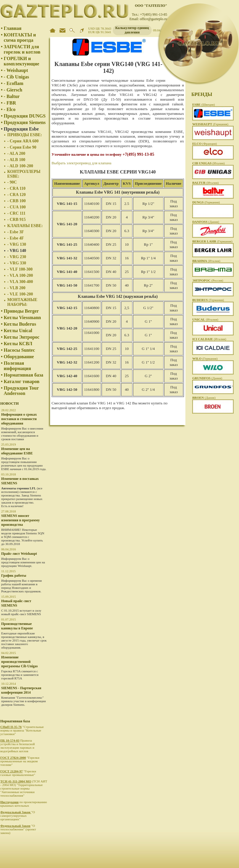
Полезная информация (17, 366)
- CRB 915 (17, 220)
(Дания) (206, 222)
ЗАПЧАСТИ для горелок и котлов (22, 49)
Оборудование (19, 357)
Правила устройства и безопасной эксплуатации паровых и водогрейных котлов (17, 746)
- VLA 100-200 (20, 275)
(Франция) (204, 144)
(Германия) (210, 124)
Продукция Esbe (21, 129)
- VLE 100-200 (20, 294)
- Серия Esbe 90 (22, 147)
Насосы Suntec (19, 350)
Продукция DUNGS (25, 116)
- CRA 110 (16, 188)
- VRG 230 (17, 257)
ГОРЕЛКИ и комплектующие (22, 61)
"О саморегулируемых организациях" (18, 816)
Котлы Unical (18, 331)
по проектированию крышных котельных (24, 804)
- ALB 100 (16, 160)
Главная (13, 28)
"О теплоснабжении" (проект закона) (18, 829)
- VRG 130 (17, 244)
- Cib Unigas (16, 77)
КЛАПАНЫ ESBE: (25, 226)
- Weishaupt (16, 70)
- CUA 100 (17, 207)
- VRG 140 (17, 251)
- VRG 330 (17, 263)
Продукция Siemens (25, 122)
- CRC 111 (16, 213)
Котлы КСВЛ (18, 344)
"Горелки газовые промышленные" (18, 773)
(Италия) (208, 163)
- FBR (10, 103)
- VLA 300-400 (20, 282)
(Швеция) (203, 105)
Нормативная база (24, 375)
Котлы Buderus (20, 324)
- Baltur (12, 96)
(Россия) (208, 280)
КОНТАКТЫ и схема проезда (20, 37)
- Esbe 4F (16, 238)
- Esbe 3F (16, 232)
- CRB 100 (17, 201)
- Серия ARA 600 (23, 141)
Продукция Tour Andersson (21, 391)
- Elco (10, 109)
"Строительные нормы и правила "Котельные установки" (22, 730)
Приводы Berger (21, 311)
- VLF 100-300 (20, 269)
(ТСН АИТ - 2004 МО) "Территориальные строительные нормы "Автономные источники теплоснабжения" (24, 788)
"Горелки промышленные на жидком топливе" (20, 761)
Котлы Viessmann (23, 318)
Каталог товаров (22, 381)
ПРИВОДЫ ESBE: (25, 135)
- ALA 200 (16, 153)
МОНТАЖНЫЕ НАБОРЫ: (23, 302)
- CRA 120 (17, 195)
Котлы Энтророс (22, 337)
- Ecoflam (14, 83)
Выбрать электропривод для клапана (81, 163)
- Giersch (13, 90)
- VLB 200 (16, 288)
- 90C (12, 182)
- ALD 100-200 (20, 166)
